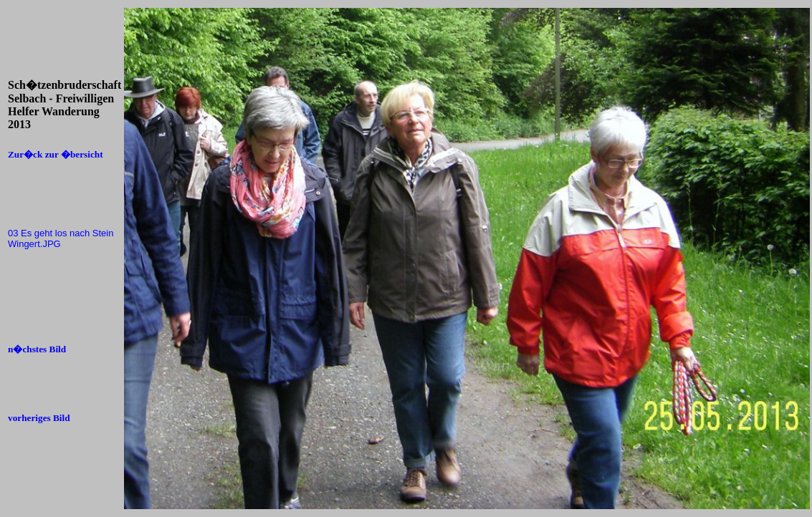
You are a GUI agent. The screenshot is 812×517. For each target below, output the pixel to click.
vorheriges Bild (39, 418)
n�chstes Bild (37, 349)
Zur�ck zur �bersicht (56, 154)
